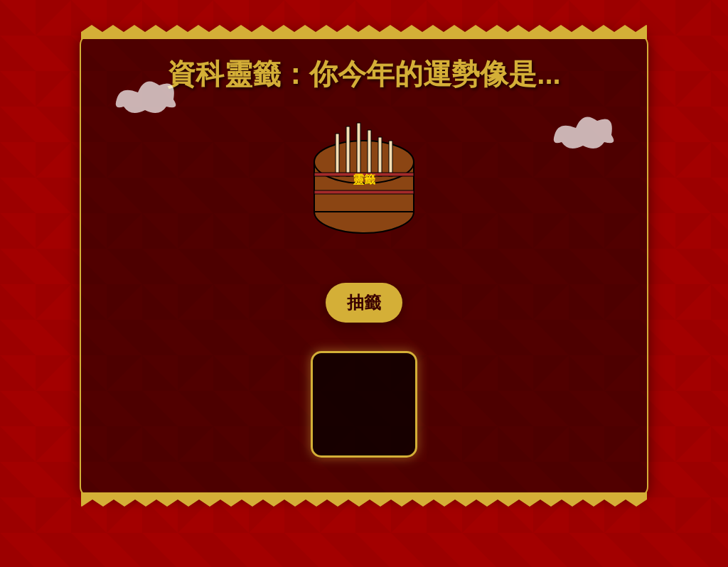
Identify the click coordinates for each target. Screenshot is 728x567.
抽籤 (364, 302)
